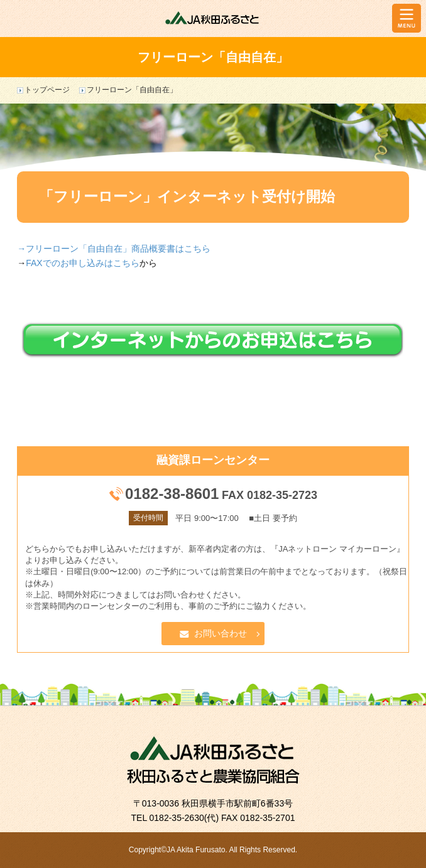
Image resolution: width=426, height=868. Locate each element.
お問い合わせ (221, 633)
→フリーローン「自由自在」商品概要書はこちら (114, 249)
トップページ (47, 90)
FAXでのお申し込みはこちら (82, 263)
